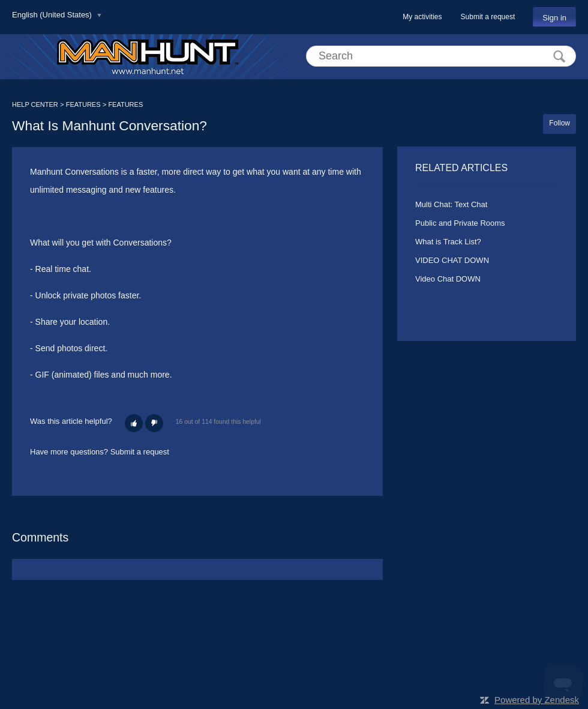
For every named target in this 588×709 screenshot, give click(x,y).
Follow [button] (559, 123)
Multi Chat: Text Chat (451, 204)
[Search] (441, 56)
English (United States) (53, 15)
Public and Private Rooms (460, 223)
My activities (422, 17)
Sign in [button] (554, 18)
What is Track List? (448, 242)
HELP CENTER (35, 104)
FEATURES (83, 104)
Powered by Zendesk (537, 700)
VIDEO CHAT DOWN (452, 260)
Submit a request (488, 17)
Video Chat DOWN (448, 279)
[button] (134, 423)
